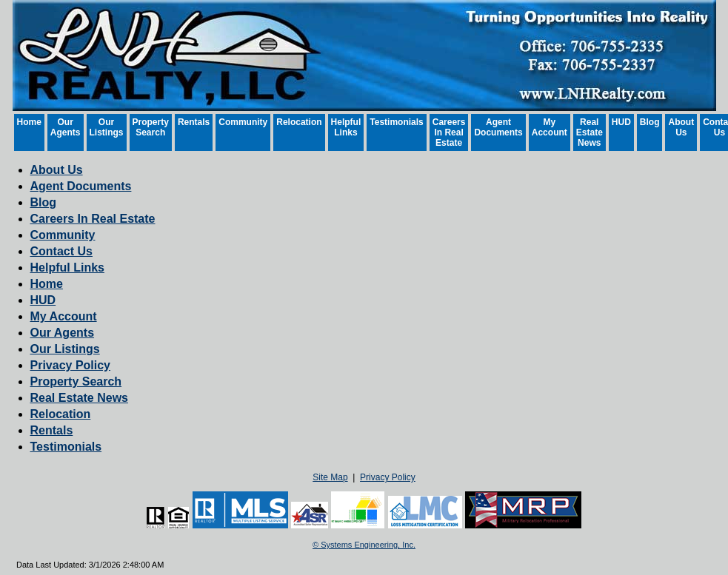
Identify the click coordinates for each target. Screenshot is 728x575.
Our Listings (107, 127)
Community (243, 122)
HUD (621, 122)
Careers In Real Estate (449, 132)
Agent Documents (498, 127)
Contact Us (61, 251)
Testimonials (396, 122)
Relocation (299, 122)
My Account (550, 127)
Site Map (330, 477)
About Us (681, 127)
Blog (650, 122)
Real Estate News (590, 132)
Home (29, 122)
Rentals (194, 122)
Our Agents (66, 127)
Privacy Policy (71, 365)
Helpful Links (346, 127)
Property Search (151, 127)
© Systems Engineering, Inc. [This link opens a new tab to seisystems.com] (364, 545)
